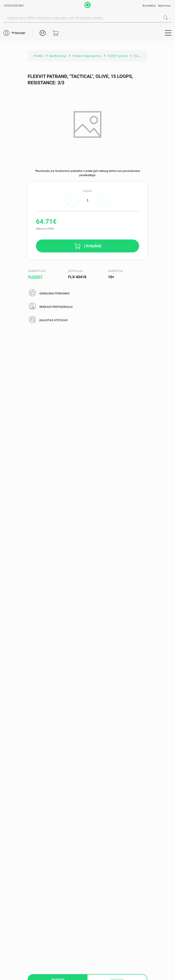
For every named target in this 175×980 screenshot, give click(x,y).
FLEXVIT (35, 277)
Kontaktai (149, 6)
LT (43, 33)
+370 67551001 (14, 6)
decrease (72, 201)
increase (103, 201)
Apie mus (164, 6)
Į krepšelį (92, 245)
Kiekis (87, 191)
